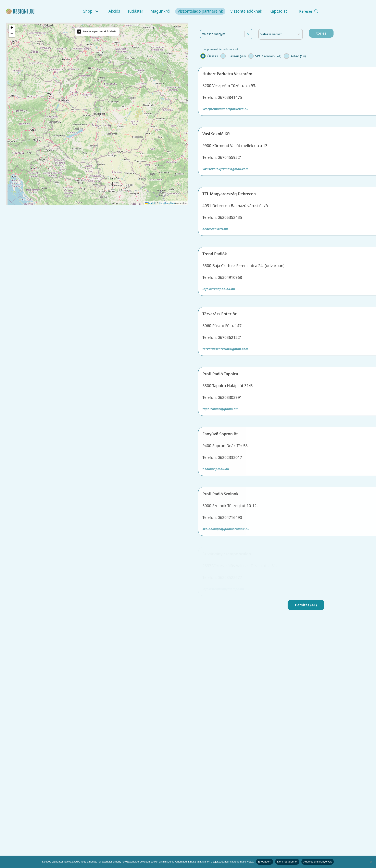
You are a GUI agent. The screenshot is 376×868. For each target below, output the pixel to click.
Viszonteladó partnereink (200, 11)
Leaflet (150, 203)
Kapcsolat (278, 11)
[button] (12, 28)
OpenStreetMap (167, 203)
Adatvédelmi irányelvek (318, 862)
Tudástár (135, 11)
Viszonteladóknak (246, 11)
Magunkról (160, 11)
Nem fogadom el (287, 862)
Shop (88, 11)
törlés (321, 33)
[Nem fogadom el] (371, 862)
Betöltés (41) (306, 605)
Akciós (114, 11)
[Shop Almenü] (97, 11)
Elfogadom (265, 862)
